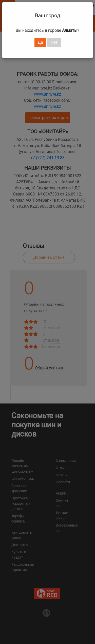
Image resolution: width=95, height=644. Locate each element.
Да (40, 42)
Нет (54, 42)
